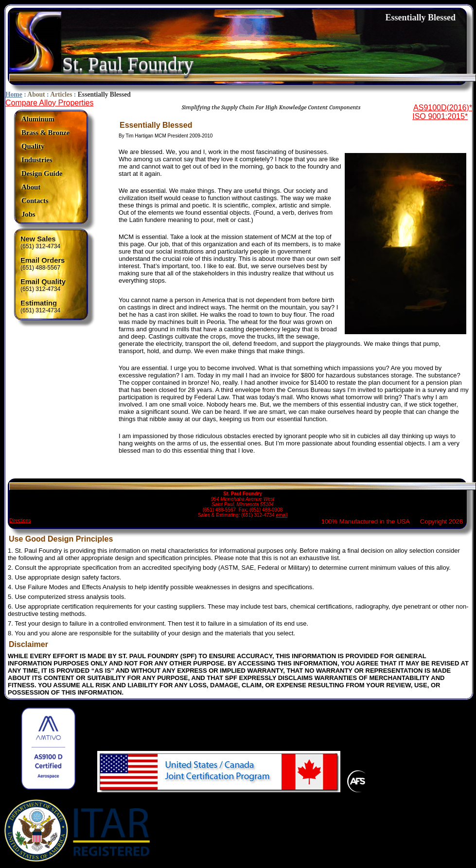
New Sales (38, 239)
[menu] (45, 167)
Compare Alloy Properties (49, 103)
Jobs (28, 214)
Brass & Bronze (45, 133)
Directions (20, 520)
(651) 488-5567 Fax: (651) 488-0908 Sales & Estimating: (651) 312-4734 (243, 500)
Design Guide (42, 173)
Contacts (35, 201)
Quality (33, 146)
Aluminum (38, 119)
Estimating (39, 303)
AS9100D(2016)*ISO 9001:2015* (442, 112)
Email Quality (43, 282)
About (36, 94)
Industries (37, 160)
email (282, 515)
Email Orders (43, 260)
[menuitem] (45, 119)
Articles (61, 94)
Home (14, 94)
